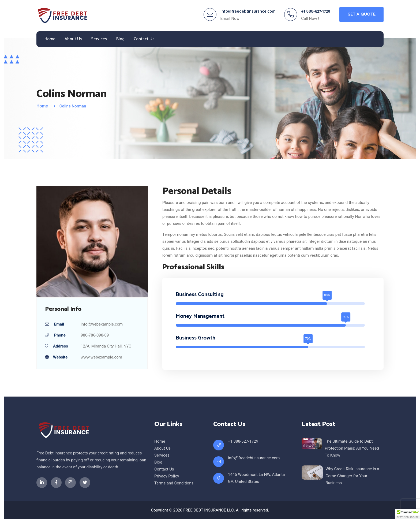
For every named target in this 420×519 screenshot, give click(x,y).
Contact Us (144, 39)
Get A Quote (361, 14)
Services (99, 39)
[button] (408, 514)
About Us (73, 39)
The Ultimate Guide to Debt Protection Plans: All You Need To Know (352, 448)
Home (50, 39)
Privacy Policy (167, 476)
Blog (120, 39)
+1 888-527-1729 (316, 11)
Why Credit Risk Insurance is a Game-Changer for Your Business (352, 476)
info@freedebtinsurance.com (248, 11)
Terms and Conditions (174, 483)
